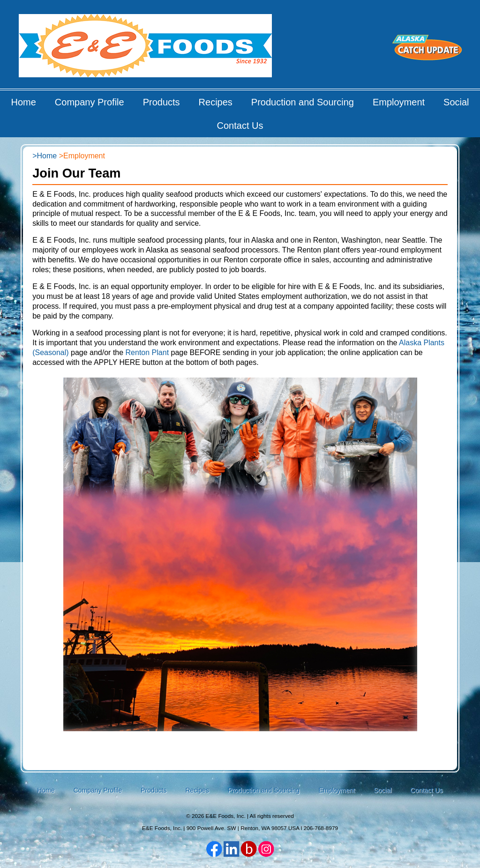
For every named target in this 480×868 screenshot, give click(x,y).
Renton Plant (147, 352)
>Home (45, 156)
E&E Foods (146, 49)
